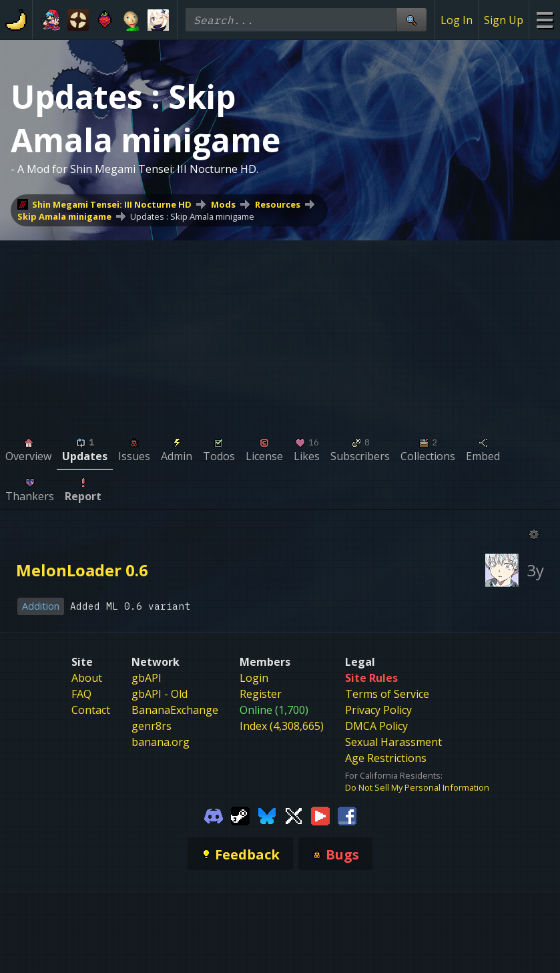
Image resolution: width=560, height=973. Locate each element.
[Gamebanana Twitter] (294, 815)
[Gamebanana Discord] (214, 815)
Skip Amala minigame (64, 216)
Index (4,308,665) (282, 726)
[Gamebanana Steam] (240, 815)
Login (254, 678)
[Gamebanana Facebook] (347, 815)
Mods (223, 204)
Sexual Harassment (393, 742)
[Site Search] (411, 20)
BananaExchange (175, 710)
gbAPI (147, 678)
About (87, 678)
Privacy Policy (378, 710)
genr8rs (152, 726)
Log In (457, 20)
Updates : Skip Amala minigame (192, 216)
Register (261, 694)
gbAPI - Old (160, 694)
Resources (278, 204)
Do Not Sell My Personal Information (417, 787)
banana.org (161, 742)
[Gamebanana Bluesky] (267, 815)
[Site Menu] (544, 20)
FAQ (81, 694)
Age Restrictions (386, 758)
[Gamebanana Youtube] (320, 815)
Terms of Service (387, 694)
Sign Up (504, 20)
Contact (91, 710)
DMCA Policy (376, 726)
